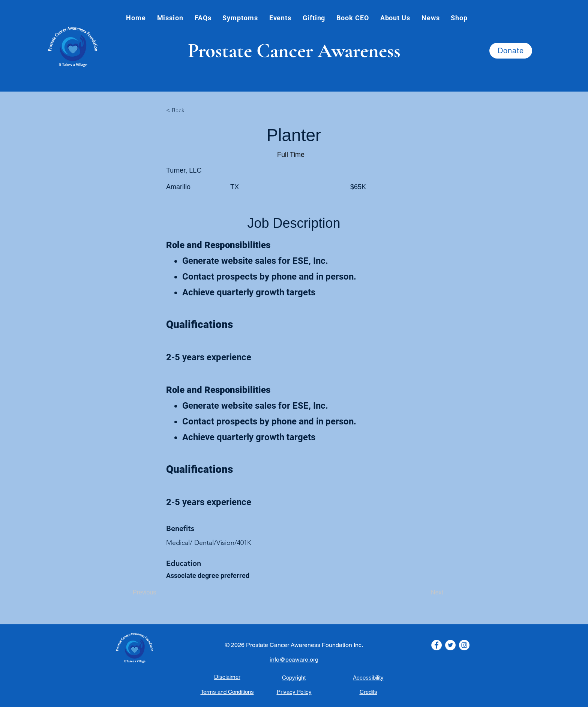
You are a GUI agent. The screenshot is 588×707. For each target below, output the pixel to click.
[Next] (424, 593)
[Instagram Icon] (464, 645)
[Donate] (511, 51)
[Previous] (157, 593)
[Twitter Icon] (450, 645)
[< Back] (191, 110)
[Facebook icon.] (436, 645)
